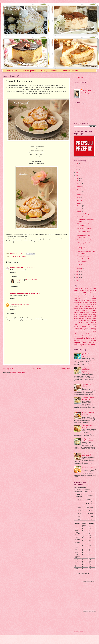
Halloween (76, 306)
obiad (93, 316)
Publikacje (55, 71)
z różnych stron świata (85, 345)
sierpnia (80, 195)
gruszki (88, 305)
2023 (77, 164)
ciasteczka (14, 256)
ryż (90, 330)
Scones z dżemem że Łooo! (84, 259)
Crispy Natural (86, 297)
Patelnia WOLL (77, 321)
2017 (77, 181)
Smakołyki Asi (20, 8)
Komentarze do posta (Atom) (18, 373)
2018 (77, 178)
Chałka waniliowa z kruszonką (87, 427)
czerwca (80, 200)
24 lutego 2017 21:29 (35, 293)
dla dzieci (87, 301)
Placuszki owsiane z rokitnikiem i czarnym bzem (86, 252)
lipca (79, 197)
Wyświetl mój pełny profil (88, 93)
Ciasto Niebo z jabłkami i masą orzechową (88, 398)
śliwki (87, 334)
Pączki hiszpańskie (82, 262)
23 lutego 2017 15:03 (29, 267)
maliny (88, 312)
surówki (87, 332)
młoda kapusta (83, 314)
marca (79, 209)
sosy (81, 332)
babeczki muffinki (86, 288)
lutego (79, 212)
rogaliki (84, 330)
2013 (77, 280)
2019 (77, 175)
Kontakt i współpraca (29, 71)
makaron (77, 312)
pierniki (89, 321)
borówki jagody (79, 290)
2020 (77, 172)
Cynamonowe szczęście (17, 267)
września (80, 192)
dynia (87, 303)
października (81, 189)
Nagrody (44, 71)
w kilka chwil (90, 338)
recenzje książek (78, 330)
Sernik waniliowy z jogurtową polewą (87, 455)
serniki (76, 332)
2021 (77, 170)
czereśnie (86, 299)
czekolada (77, 299)
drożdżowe (81, 303)
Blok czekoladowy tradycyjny (87, 385)
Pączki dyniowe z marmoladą (85, 240)
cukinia (94, 297)
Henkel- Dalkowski (85, 306)
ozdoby (94, 319)
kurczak (85, 310)
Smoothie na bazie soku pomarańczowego (83, 232)
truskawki (80, 338)
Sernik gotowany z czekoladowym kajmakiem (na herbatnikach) (87, 370)
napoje (82, 317)
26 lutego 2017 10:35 (23, 304)
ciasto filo (90, 295)
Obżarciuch (14, 304)
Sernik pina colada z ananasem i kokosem (87, 440)
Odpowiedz (13, 273)
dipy (82, 301)
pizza (86, 322)
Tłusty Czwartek (21, 256)
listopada (80, 186)
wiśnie (75, 345)
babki (94, 289)
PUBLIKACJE (78, 328)
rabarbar (93, 328)
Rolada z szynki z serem (83, 256)
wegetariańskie (80, 342)
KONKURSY (77, 310)
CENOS (76, 293)
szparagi (82, 334)
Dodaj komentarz (11, 314)
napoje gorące (87, 317)
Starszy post (65, 369)
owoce (89, 318)
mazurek (93, 312)
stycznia (80, 268)
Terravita (85, 336)
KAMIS (81, 308)
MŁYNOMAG (92, 314)
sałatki (94, 330)
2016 (77, 272)
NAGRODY (77, 317)
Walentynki (76, 340)
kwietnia (80, 206)
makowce (83, 312)
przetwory (84, 326)
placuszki (93, 322)
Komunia (93, 308)
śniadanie (93, 334)
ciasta (83, 293)
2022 (77, 167)
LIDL (90, 310)
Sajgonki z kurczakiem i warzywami (83, 236)
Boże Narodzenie (90, 290)
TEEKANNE (79, 336)
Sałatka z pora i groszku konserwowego (83, 225)
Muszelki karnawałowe (83, 217)
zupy (93, 345)
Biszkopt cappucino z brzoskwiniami (83, 248)
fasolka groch (92, 303)
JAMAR (76, 308)
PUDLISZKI (86, 328)
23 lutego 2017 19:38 (32, 280)
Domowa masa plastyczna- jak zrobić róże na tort (87, 355)
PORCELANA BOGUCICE (85, 324)
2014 (77, 277)
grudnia (80, 183)
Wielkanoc (92, 342)
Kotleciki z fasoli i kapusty (84, 214)
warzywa (93, 340)
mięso (76, 314)
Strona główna (11, 71)
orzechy (84, 319)
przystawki (92, 326)
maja (79, 203)
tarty (75, 336)
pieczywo (84, 320)
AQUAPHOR (77, 289)
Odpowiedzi (16, 276)
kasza (89, 308)
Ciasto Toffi (80, 265)
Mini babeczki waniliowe (88, 467)
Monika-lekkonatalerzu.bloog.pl (19, 293)
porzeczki (76, 326)
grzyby (93, 304)
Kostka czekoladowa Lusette (85, 228)
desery (94, 299)
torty (75, 338)
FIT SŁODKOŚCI (79, 305)
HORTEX (93, 306)
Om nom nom (77, 319)
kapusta (86, 308)
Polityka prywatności (71, 71)
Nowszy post (8, 369)
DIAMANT (77, 301)
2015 (77, 275)
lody (94, 310)
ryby (88, 330)
